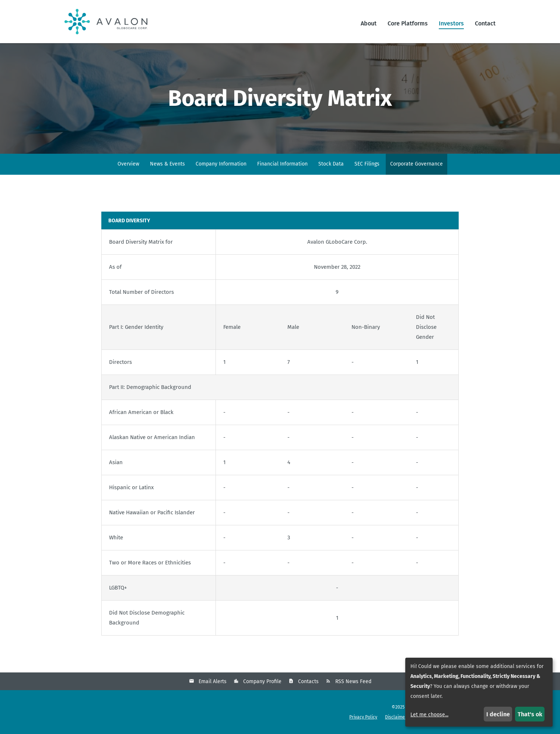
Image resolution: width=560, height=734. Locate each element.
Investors (451, 23)
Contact (485, 23)
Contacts (308, 681)
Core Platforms (408, 23)
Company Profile (262, 681)
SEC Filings (367, 164)
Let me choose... (429, 715)
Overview (128, 164)
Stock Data (331, 164)
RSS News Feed (353, 681)
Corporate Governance (416, 164)
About (369, 23)
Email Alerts (213, 681)
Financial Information (282, 164)
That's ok (530, 714)
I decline (498, 714)
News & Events (167, 164)
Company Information (221, 164)
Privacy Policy (363, 717)
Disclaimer (396, 717)
